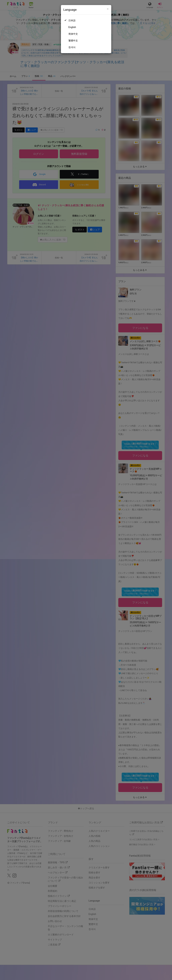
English (72, 27)
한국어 (72, 47)
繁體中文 (73, 41)
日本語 (72, 20)
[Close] (108, 9)
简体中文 (73, 34)
